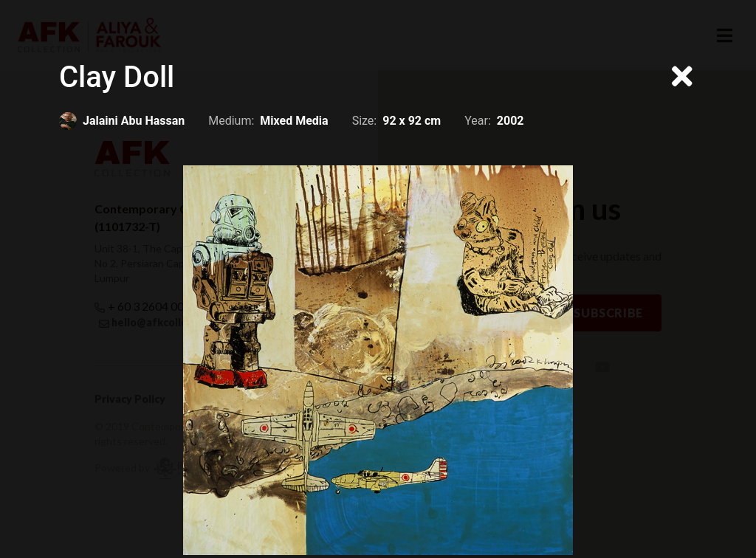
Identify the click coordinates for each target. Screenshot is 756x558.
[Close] (682, 77)
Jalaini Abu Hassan (134, 121)
